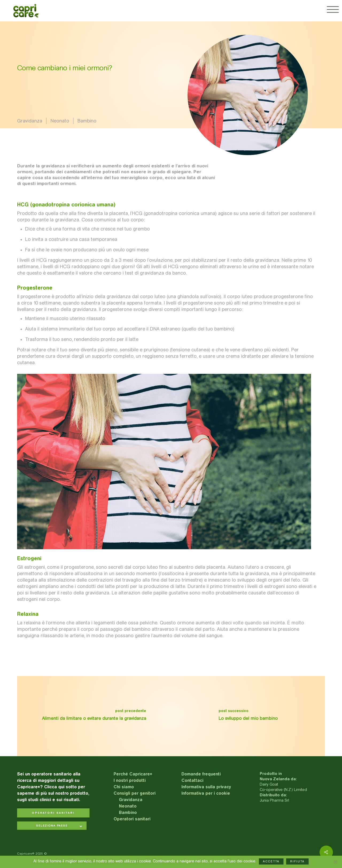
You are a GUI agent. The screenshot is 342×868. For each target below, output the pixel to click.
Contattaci (192, 780)
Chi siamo (124, 787)
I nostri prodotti (130, 780)
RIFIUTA (297, 861)
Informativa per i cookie (206, 793)
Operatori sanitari (132, 819)
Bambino (87, 121)
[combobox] (52, 826)
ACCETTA (271, 861)
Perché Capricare (133, 774)
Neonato (60, 121)
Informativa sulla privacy (206, 787)
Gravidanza (30, 121)
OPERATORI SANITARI (53, 813)
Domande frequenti (201, 774)
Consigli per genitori (135, 793)
